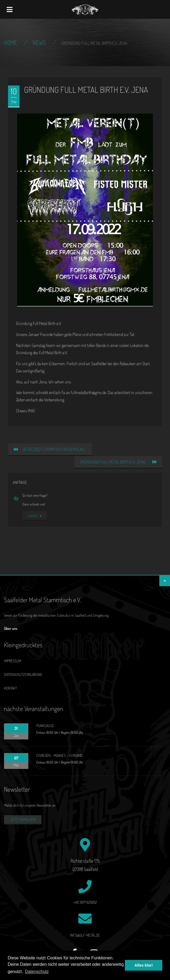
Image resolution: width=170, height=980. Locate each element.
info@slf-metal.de (85, 935)
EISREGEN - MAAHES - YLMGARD (59, 755)
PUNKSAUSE (45, 726)
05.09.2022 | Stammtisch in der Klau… (50, 449)
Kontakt (34, 516)
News (39, 42)
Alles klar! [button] (144, 965)
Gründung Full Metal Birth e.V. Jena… (118, 462)
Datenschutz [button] (37, 972)
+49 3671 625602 (85, 902)
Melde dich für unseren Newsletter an (30, 805)
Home (11, 42)
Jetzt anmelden (23, 819)
